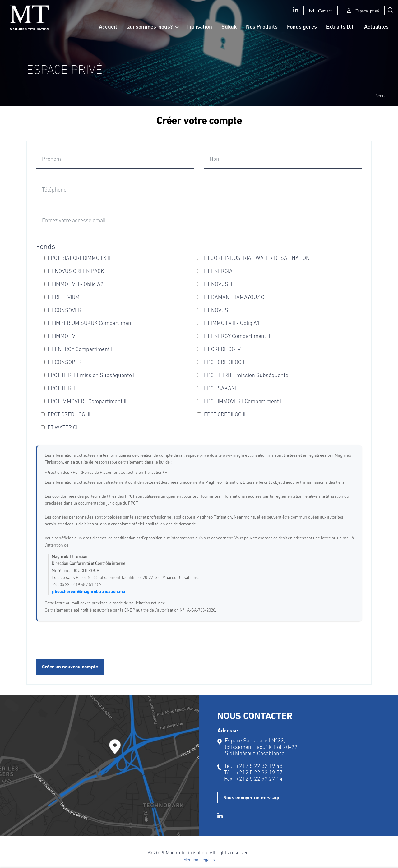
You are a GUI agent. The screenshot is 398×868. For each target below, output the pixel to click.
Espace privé (366, 11)
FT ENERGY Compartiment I (76, 350)
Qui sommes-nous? (149, 27)
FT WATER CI (59, 428)
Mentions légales (199, 860)
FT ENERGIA (215, 272)
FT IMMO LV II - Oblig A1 (229, 323)
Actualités (376, 27)
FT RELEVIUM (60, 298)
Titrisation (199, 27)
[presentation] (83, 641)
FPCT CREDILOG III (65, 415)
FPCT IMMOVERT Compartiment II (83, 402)
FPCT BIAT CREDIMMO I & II (76, 259)
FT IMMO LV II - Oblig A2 (72, 285)
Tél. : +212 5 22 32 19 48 (253, 766)
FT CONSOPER (61, 363)
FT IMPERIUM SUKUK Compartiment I (88, 323)
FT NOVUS (213, 311)
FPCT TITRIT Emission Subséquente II (88, 376)
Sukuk (229, 27)
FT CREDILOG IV (219, 350)
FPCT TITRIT (58, 389)
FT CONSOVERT (62, 311)
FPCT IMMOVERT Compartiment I (239, 402)
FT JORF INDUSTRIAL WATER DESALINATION (253, 259)
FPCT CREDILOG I (221, 363)
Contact (324, 11)
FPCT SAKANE (218, 389)
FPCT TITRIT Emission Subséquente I (244, 376)
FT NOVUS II (215, 285)
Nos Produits (262, 27)
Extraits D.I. (340, 27)
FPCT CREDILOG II (221, 415)
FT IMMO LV (58, 337)
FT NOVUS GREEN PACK (72, 272)
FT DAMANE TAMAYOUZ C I (232, 298)
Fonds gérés (302, 27)
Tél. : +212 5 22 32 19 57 (253, 773)
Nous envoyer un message (252, 798)
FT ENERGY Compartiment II (234, 337)
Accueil (108, 27)
